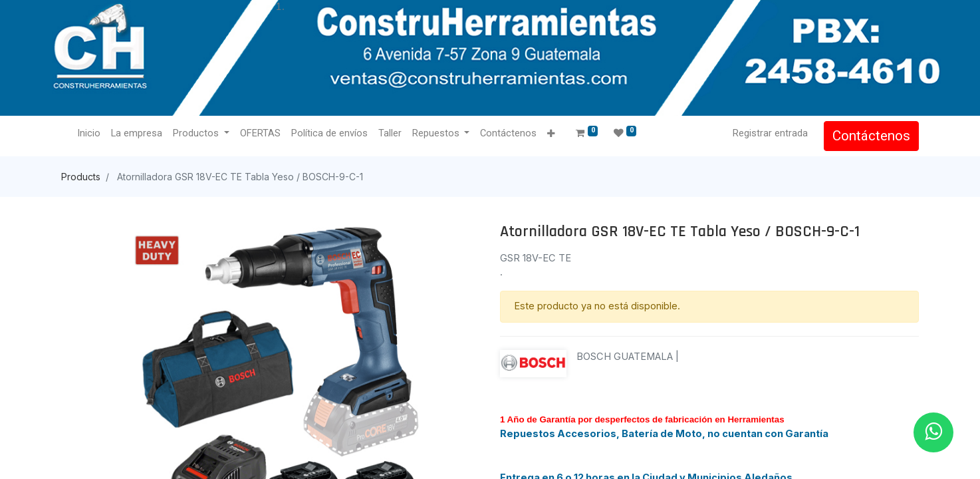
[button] (551, 134)
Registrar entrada (770, 133)
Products (81, 177)
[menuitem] (89, 134)
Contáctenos (871, 136)
